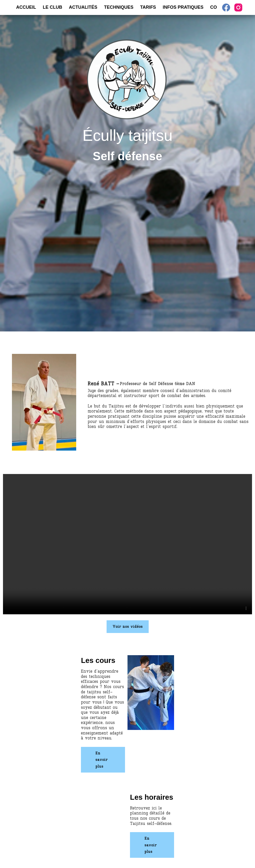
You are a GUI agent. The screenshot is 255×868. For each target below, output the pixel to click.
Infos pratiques (183, 7)
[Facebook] (226, 7)
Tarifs (148, 7)
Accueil (26, 7)
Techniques (119, 7)
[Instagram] (238, 7)
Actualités (83, 7)
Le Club (53, 7)
